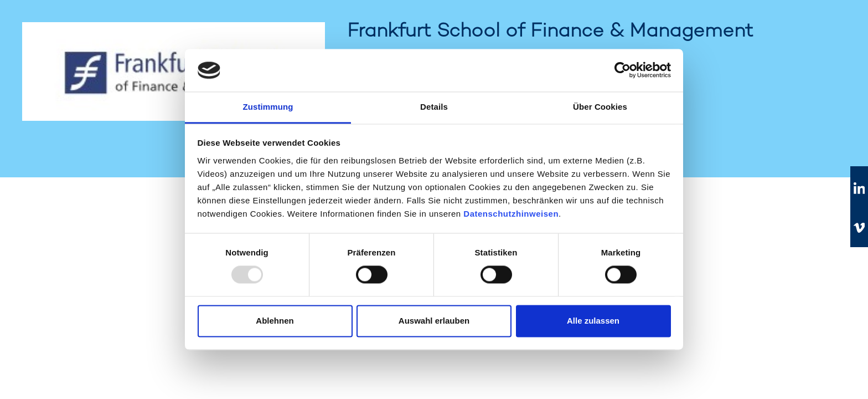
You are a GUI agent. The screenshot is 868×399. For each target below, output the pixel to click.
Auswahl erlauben (434, 321)
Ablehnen (275, 321)
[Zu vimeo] (859, 228)
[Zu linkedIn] (859, 189)
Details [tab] (434, 107)
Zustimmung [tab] (268, 107)
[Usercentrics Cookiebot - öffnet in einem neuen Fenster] (622, 70)
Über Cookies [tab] (600, 107)
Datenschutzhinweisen (511, 214)
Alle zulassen (593, 321)
